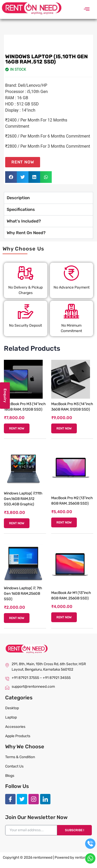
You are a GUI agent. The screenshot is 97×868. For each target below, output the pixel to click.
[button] (87, 9)
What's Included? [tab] (24, 221)
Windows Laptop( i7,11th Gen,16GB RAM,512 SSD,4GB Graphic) (23, 499)
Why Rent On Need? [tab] (26, 233)
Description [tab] (18, 198)
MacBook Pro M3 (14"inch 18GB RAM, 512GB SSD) (25, 407)
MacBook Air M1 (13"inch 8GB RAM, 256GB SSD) (71, 596)
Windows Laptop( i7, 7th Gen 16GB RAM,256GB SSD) (23, 594)
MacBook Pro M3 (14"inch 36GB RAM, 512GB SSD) (72, 407)
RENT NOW (17, 428)
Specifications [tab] (21, 209)
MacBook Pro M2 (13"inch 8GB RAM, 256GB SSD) (72, 501)
